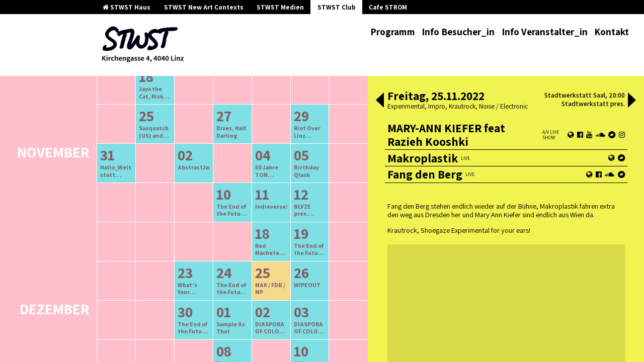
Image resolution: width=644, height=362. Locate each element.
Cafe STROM (388, 7)
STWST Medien (280, 7)
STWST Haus (127, 7)
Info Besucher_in (458, 32)
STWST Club (337, 7)
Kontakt (612, 32)
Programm (393, 32)
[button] (380, 101)
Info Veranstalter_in (545, 32)
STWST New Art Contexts (204, 7)
